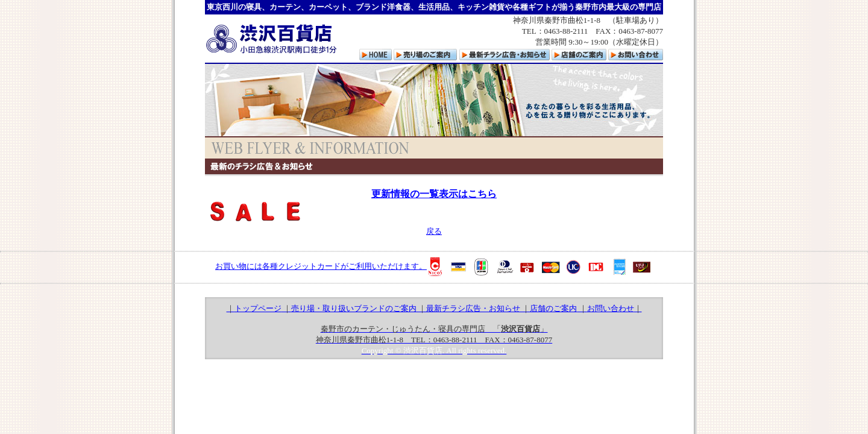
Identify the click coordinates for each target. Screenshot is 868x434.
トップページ (258, 308)
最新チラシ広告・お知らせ (473, 308)
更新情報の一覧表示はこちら (434, 194)
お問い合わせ (611, 308)
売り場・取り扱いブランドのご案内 (354, 308)
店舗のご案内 (553, 308)
